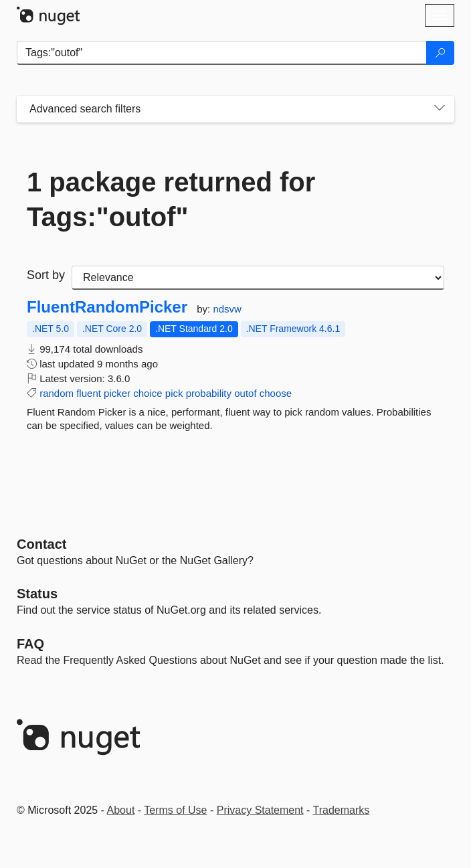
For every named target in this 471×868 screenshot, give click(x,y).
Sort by (46, 275)
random (57, 393)
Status (37, 594)
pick (174, 393)
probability (209, 393)
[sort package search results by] (258, 278)
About (121, 810)
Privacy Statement (260, 810)
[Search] (440, 53)
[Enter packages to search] (222, 53)
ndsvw (227, 309)
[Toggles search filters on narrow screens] (440, 109)
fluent (89, 393)
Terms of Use (175, 810)
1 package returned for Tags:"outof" (171, 199)
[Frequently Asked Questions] (30, 644)
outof (245, 393)
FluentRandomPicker (107, 307)
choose (276, 393)
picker (117, 393)
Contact (41, 544)
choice (148, 393)
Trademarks (342, 810)
